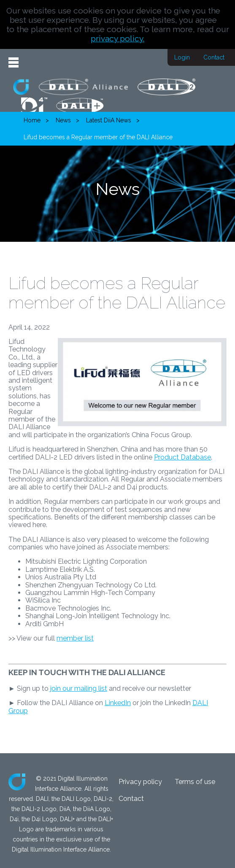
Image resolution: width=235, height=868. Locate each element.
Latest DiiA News (109, 120)
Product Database (182, 457)
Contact (214, 57)
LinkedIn (118, 703)
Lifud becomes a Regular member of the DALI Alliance (98, 137)
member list (75, 638)
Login (182, 57)
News (63, 120)
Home (32, 120)
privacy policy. (117, 38)
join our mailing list (79, 688)
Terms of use (195, 782)
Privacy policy (140, 782)
